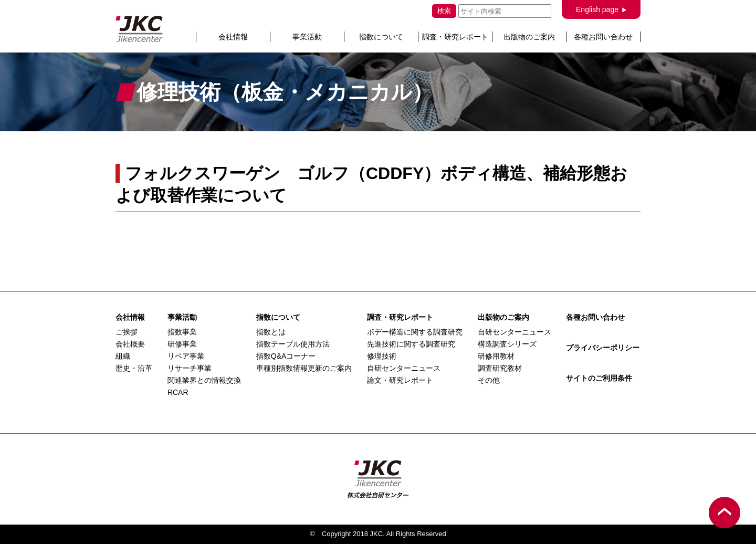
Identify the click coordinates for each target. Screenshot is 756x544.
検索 (444, 11)
